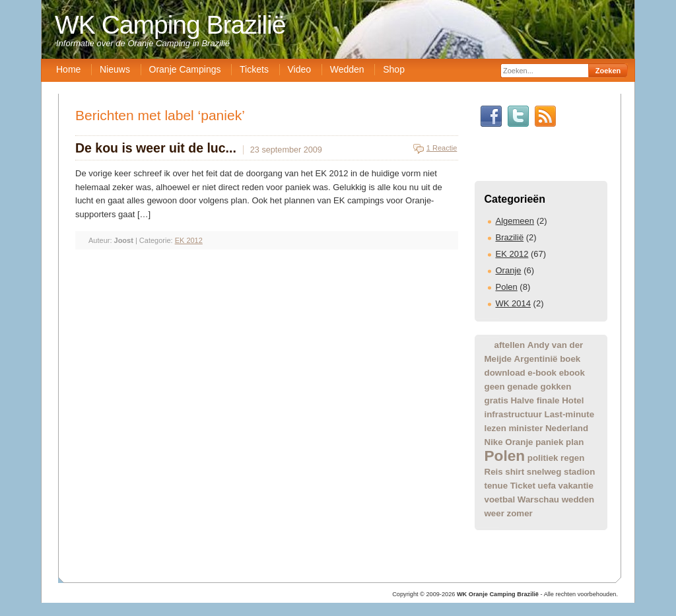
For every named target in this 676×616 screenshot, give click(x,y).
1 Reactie (442, 148)
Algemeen (515, 221)
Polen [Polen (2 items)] (505, 456)
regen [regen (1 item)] (572, 458)
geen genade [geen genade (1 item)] (511, 387)
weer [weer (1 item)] (494, 513)
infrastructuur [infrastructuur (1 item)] (513, 414)
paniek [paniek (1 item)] (549, 442)
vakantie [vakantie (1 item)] (576, 486)
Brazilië (510, 237)
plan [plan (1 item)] (575, 442)
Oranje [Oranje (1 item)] (519, 442)
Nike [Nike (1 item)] (494, 442)
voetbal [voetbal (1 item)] (500, 499)
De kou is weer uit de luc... (156, 148)
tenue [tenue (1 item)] (496, 486)
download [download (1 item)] (505, 373)
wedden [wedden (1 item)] (578, 499)
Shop (394, 69)
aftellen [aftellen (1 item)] (510, 345)
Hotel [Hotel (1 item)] (573, 400)
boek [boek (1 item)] (570, 359)
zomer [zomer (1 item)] (520, 513)
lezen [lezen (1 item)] (495, 428)
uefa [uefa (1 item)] (547, 486)
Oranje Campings (185, 69)
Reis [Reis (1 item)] (494, 472)
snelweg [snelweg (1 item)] (544, 472)
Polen (507, 287)
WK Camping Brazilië (170, 25)
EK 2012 (512, 254)
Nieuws (115, 69)
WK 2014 (513, 303)
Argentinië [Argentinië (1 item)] (536, 359)
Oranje (509, 270)
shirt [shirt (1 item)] (515, 472)
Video (300, 69)
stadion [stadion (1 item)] (579, 472)
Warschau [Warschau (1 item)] (538, 499)
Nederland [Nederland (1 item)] (567, 428)
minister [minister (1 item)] (525, 428)
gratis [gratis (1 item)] (496, 400)
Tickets (254, 69)
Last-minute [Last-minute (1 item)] (570, 414)
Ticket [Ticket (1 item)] (523, 486)
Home (68, 69)
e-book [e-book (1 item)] (542, 373)
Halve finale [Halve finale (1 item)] (535, 400)
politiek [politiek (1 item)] (543, 458)
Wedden (347, 69)
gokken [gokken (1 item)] (556, 387)
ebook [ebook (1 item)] (572, 373)
